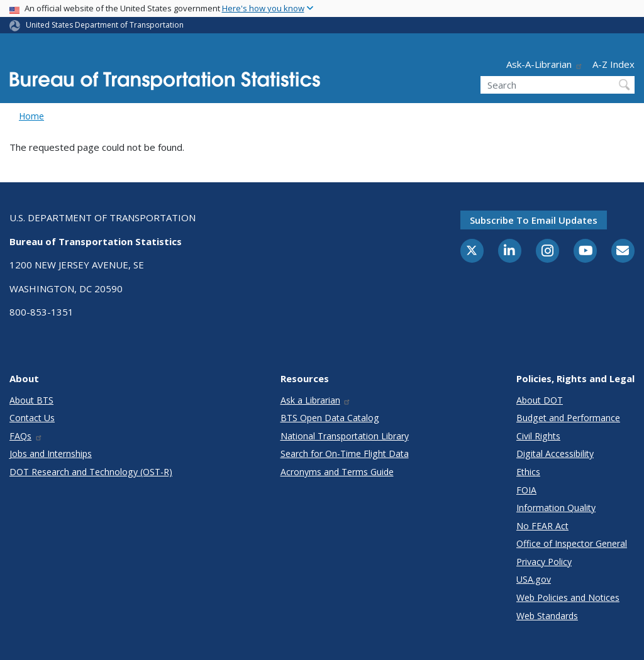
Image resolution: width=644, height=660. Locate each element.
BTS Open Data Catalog (330, 418)
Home (31, 116)
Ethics (528, 472)
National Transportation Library (345, 436)
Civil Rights (538, 436)
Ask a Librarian (316, 400)
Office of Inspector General (572, 543)
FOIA (526, 490)
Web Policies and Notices (568, 597)
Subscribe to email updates (534, 220)
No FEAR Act (542, 526)
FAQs (26, 436)
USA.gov (534, 579)
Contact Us (32, 418)
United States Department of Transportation (105, 25)
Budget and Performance (568, 418)
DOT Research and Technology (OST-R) (91, 472)
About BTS (31, 400)
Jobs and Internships (51, 454)
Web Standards (547, 616)
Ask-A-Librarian (545, 64)
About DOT (540, 400)
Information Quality (556, 508)
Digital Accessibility (555, 454)
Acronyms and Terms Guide (337, 472)
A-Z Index (613, 64)
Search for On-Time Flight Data (345, 454)
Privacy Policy (544, 562)
